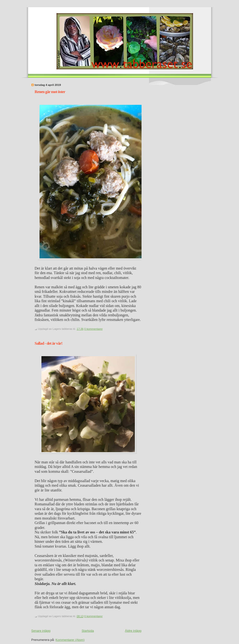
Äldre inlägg (133, 631)
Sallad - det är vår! (49, 343)
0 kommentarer (94, 329)
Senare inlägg (41, 631)
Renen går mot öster (50, 92)
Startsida (88, 631)
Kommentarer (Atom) (70, 640)
